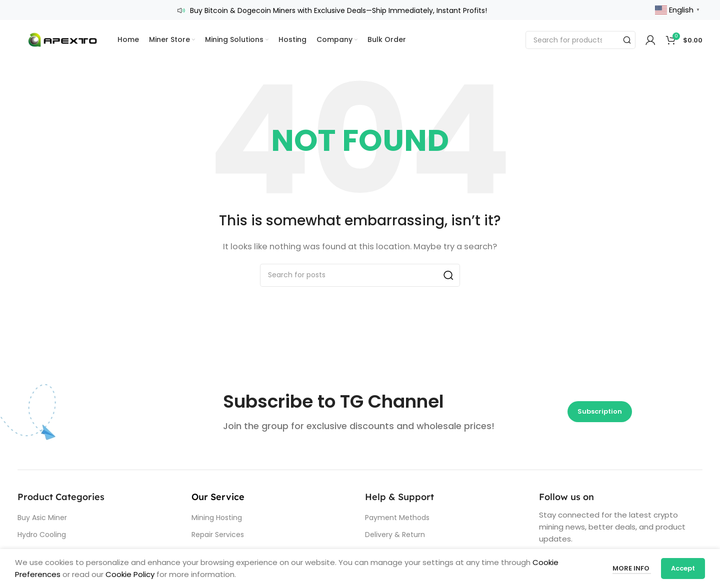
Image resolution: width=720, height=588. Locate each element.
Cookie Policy (130, 574)
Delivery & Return (395, 535)
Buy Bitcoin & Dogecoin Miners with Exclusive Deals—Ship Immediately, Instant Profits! (338, 10)
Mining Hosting (217, 518)
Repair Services (218, 535)
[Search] (580, 40)
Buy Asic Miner (42, 518)
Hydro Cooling (42, 535)
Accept (683, 568)
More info (632, 568)
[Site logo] (62, 39)
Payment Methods (397, 518)
